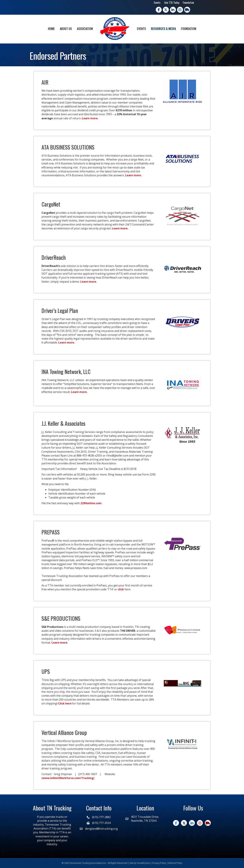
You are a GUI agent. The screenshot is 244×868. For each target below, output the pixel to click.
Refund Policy (175, 863)
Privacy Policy (159, 863)
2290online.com (91, 503)
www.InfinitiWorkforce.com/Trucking (68, 778)
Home (51, 29)
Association (85, 29)
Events (157, 3)
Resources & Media (163, 29)
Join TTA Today (172, 3)
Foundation (188, 3)
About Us (66, 29)
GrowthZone (143, 863)
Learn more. (90, 118)
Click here (65, 703)
